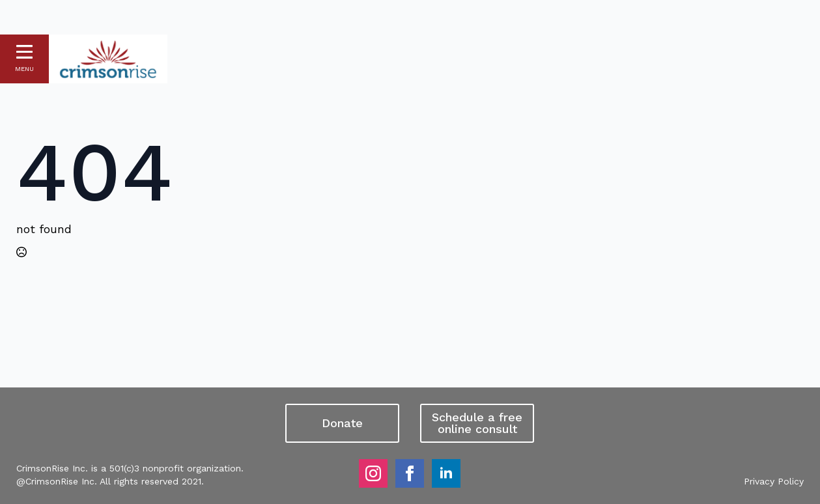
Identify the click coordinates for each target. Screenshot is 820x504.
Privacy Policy (774, 481)
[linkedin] (446, 473)
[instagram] (373, 473)
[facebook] (410, 473)
